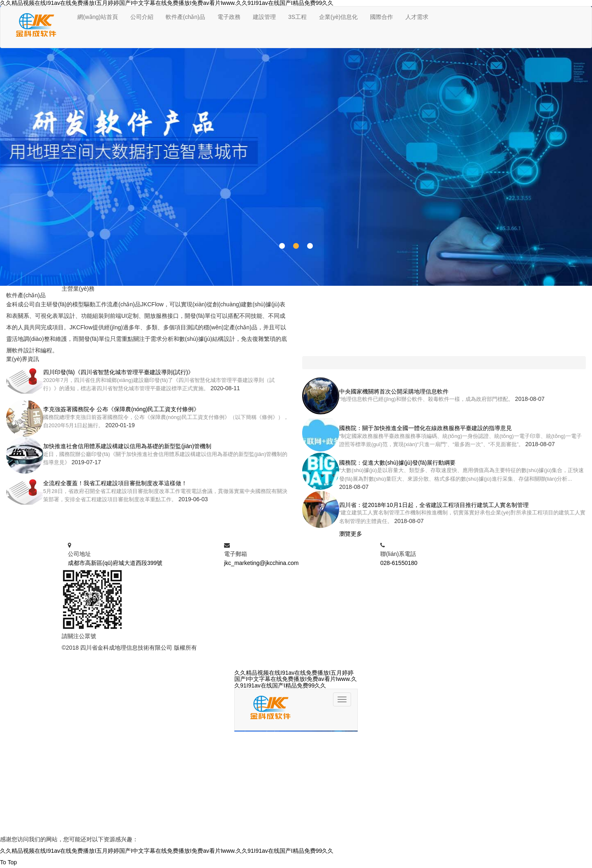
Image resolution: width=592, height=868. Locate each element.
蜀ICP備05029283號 (225, 648)
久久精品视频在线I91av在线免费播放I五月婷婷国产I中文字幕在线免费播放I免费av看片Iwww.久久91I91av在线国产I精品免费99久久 (167, 851)
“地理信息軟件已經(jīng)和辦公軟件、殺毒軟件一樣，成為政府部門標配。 (426, 399)
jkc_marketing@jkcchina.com (261, 563)
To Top (8, 862)
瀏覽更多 (351, 534)
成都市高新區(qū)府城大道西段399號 (115, 563)
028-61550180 (399, 563)
